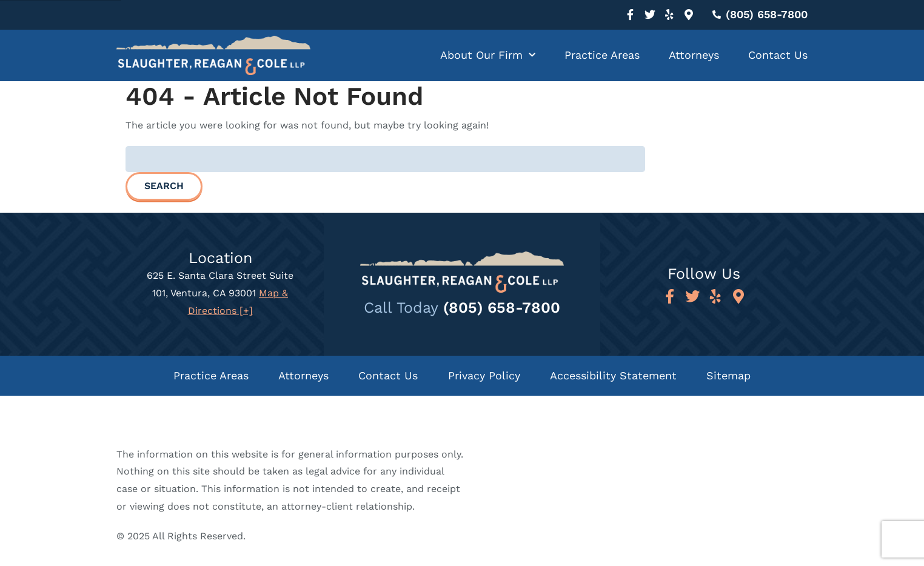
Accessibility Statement (614, 375)
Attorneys (694, 55)
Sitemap (730, 375)
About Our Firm (488, 55)
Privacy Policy (484, 375)
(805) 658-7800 (502, 308)
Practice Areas (602, 55)
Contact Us (778, 55)
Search (164, 186)
